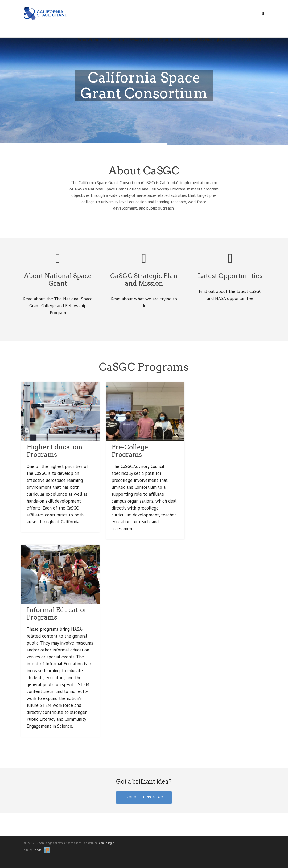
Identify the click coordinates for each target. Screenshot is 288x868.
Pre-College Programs (130, 451)
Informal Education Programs (57, 614)
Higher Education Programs (55, 451)
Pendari (42, 850)
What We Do (142, 40)
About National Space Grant (58, 280)
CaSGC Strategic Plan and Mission (144, 280)
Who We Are (89, 40)
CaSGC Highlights (207, 40)
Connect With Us (246, 40)
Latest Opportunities (230, 276)
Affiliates (116, 40)
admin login (107, 843)
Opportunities (172, 40)
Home (66, 40)
